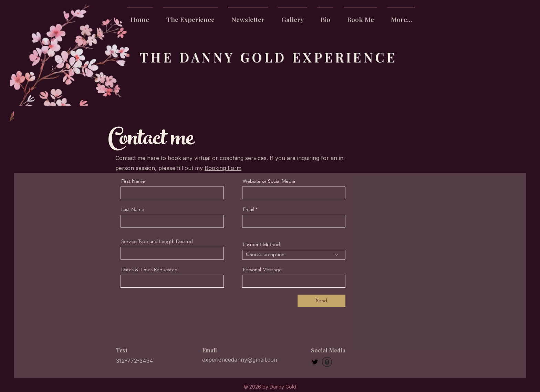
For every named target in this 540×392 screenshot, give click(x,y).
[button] (401, 16)
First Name (133, 181)
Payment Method (261, 244)
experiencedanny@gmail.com (240, 360)
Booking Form (223, 168)
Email (248, 209)
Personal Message (262, 269)
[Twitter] (315, 362)
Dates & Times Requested (149, 269)
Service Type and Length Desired (157, 241)
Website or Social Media (269, 181)
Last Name (133, 209)
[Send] (321, 301)
